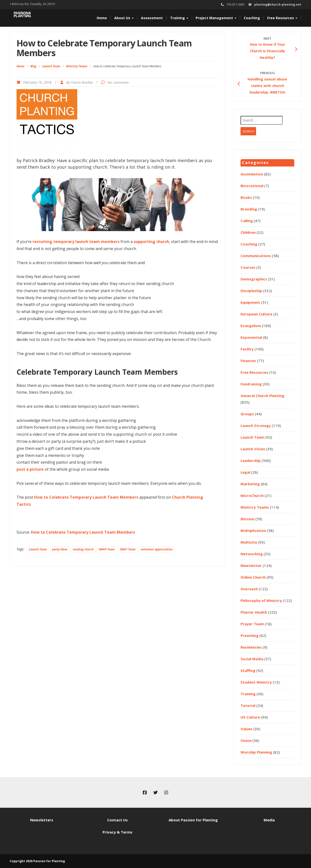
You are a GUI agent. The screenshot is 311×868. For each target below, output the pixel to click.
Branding (249, 209)
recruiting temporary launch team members (76, 242)
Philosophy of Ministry (261, 600)
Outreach (249, 589)
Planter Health (254, 612)
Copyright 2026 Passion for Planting (37, 861)
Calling (247, 221)
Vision (246, 740)
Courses (248, 267)
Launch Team (51, 66)
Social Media (252, 659)
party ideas (60, 549)
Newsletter (251, 565)
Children (248, 232)
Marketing (250, 484)
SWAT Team (128, 549)
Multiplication (253, 530)
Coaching (252, 18)
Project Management (216, 18)
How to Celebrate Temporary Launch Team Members (86, 497)
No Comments (118, 82)
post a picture (30, 469)
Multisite (249, 542)
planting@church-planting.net (278, 4)
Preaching (250, 635)
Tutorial (248, 705)
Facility (247, 349)
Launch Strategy (256, 425)
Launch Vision (253, 449)
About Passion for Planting (193, 820)
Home (102, 18)
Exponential (251, 337)
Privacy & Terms (117, 832)
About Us (124, 18)
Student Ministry (256, 682)
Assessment (152, 18)
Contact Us (117, 820)
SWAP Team (107, 549)
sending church (83, 549)
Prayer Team (252, 624)
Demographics (254, 279)
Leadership (251, 460)
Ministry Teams (77, 66)
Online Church (253, 577)
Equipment (250, 302)
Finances (248, 361)
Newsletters (42, 820)
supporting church (151, 242)
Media (269, 820)
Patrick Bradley (82, 82)
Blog (33, 66)
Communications (256, 256)
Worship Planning (256, 752)
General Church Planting (262, 396)
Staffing (248, 670)
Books (246, 197)
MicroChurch (252, 495)
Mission (247, 519)
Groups (247, 414)
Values (246, 729)
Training (179, 18)
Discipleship (251, 291)
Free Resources (282, 18)
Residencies (251, 647)
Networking (252, 554)
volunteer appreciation (157, 549)
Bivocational (252, 186)
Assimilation (252, 174)
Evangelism (251, 326)
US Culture (250, 717)
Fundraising (251, 384)
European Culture (256, 314)
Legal (245, 472)
